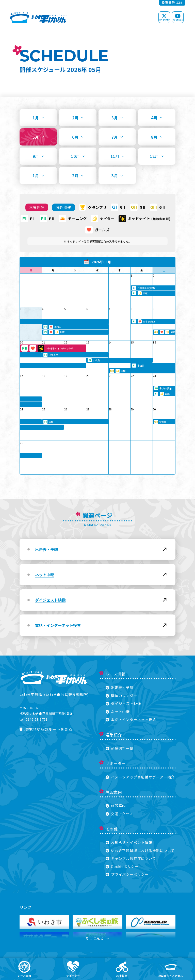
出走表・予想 (120, 687)
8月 (157, 137)
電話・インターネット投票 (131, 719)
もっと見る (97, 938)
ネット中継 (118, 712)
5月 (38, 137)
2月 (78, 118)
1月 (38, 118)
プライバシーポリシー (127, 874)
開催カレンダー (121, 696)
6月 (78, 137)
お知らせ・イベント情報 (129, 842)
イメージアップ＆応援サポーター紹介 (140, 777)
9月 (38, 156)
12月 (157, 156)
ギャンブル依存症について (131, 858)
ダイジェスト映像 (123, 703)
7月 (117, 137)
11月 (117, 156)
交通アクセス (119, 814)
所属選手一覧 (120, 748)
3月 (117, 118)
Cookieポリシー (122, 866)
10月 (78, 156)
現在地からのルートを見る (46, 729)
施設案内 (116, 806)
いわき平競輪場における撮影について (140, 850)
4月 (157, 118)
